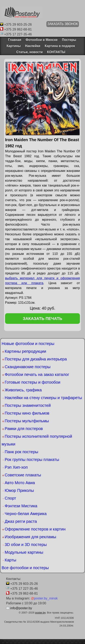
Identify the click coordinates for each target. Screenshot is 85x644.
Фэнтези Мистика (21, 506)
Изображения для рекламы (30, 537)
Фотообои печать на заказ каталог (37, 374)
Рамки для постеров (24, 429)
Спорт (10, 498)
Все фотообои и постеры (25, 568)
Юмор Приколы (19, 490)
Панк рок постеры (21, 452)
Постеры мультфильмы (27, 421)
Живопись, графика (23, 390)
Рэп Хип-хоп (16, 467)
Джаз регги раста (21, 521)
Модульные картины (24, 552)
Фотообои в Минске (42, 40)
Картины (14, 46)
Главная (13, 40)
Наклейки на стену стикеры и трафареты (43, 398)
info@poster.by (21, 608)
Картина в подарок (60, 46)
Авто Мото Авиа (20, 483)
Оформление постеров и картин (35, 529)
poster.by (40, 613)
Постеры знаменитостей (28, 405)
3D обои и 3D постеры (26, 545)
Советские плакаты (23, 475)
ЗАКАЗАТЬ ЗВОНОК (63, 24)
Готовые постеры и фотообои (33, 382)
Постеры (69, 40)
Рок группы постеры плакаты (32, 460)
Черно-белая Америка (26, 514)
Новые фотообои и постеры (28, 344)
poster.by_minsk (44, 598)
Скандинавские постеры (28, 367)
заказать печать (42, 319)
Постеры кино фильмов (27, 413)
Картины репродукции (25, 351)
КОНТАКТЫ (56, 52)
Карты (10, 560)
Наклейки (33, 46)
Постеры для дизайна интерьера (36, 359)
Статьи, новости (29, 52)
